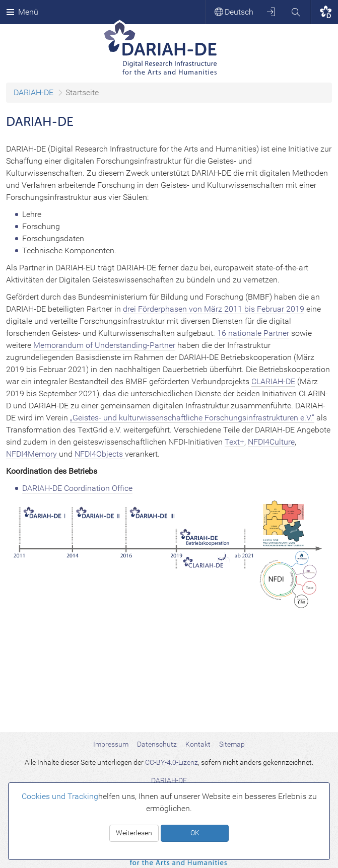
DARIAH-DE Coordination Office (77, 488)
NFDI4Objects (100, 454)
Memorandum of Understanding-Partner (104, 345)
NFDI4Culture (271, 442)
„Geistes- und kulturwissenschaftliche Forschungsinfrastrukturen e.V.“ (192, 418)
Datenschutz (157, 744)
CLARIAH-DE (273, 381)
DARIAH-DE (33, 92)
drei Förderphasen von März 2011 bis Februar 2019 (214, 309)
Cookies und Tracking (60, 796)
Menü (22, 12)
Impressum (111, 744)
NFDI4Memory (32, 454)
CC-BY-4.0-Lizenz (172, 762)
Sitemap (232, 744)
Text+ (234, 442)
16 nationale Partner (253, 333)
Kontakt (198, 744)
